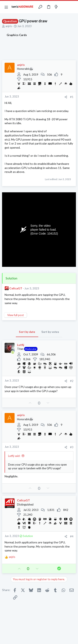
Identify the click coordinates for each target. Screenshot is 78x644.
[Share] (66, 97)
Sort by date (27, 332)
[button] (6, 7)
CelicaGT (16, 288)
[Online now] (13, 352)
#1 (72, 97)
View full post (15, 315)
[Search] (72, 7)
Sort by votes (50, 332)
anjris (9, 26)
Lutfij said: (14, 456)
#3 (72, 447)
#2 (72, 381)
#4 (72, 536)
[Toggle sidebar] (64, 7)
